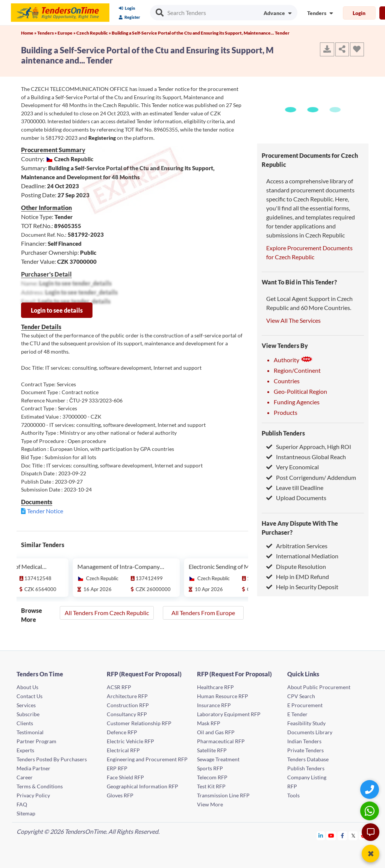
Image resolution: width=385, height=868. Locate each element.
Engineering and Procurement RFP (147, 759)
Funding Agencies (297, 402)
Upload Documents (296, 498)
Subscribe (28, 714)
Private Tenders (305, 750)
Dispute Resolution (296, 566)
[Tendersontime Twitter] (353, 835)
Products (286, 412)
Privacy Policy (33, 795)
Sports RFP (210, 768)
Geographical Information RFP (142, 786)
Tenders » (47, 33)
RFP (292, 786)
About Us (27, 687)
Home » (29, 33)
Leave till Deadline (295, 488)
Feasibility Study (306, 723)
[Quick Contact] (371, 789)
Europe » (67, 33)
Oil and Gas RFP (216, 732)
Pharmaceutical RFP (221, 741)
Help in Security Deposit (302, 587)
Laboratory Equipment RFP (229, 714)
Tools (293, 795)
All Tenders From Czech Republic (107, 613)
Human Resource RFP (223, 696)
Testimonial (30, 732)
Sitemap (26, 813)
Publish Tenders (283, 433)
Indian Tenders (304, 741)
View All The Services (293, 320)
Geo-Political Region (300, 391)
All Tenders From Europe (203, 613)
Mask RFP (209, 723)
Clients (25, 723)
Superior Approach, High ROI (309, 447)
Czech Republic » (94, 33)
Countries (287, 381)
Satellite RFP (212, 750)
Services (26, 705)
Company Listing (307, 777)
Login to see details (57, 310)
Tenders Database (308, 759)
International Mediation (302, 556)
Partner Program (36, 741)
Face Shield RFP (125, 777)
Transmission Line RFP (223, 795)
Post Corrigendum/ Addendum (311, 477)
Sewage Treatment (218, 759)
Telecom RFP (212, 777)
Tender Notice (45, 511)
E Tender (297, 714)
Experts (25, 750)
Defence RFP (122, 732)
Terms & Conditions (40, 786)
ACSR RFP (119, 687)
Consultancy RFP (127, 714)
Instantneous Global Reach (306, 457)
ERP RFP (117, 768)
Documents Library (310, 732)
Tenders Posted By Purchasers (52, 759)
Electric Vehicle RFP (130, 741)
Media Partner (33, 768)
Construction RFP (128, 705)
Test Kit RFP (211, 786)
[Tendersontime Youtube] (331, 835)
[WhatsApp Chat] (371, 811)
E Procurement (305, 705)
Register (130, 17)
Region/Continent (297, 370)
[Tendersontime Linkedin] (321, 835)
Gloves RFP (120, 795)
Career (25, 777)
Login (127, 8)
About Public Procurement (319, 687)
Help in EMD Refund (298, 577)
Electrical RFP (123, 750)
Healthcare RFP (215, 687)
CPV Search (301, 696)
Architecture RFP (127, 696)
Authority (293, 360)
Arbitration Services (297, 546)
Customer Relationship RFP (139, 723)
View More (210, 804)
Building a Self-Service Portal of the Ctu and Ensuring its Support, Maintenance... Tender (201, 33)
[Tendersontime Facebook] (343, 835)
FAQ (22, 804)
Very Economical (293, 467)
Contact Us (30, 696)
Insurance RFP (214, 705)
